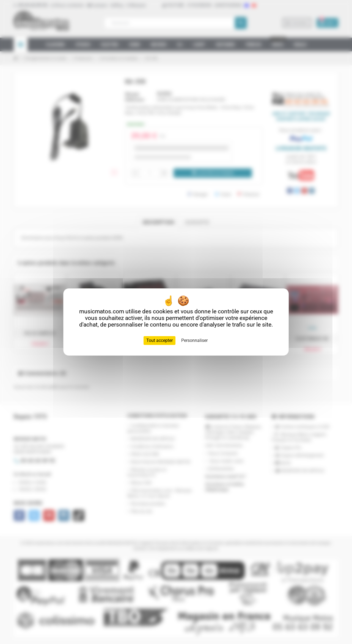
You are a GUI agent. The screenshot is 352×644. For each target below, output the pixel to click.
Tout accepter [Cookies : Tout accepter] (159, 340)
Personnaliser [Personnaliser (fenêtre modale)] (194, 340)
